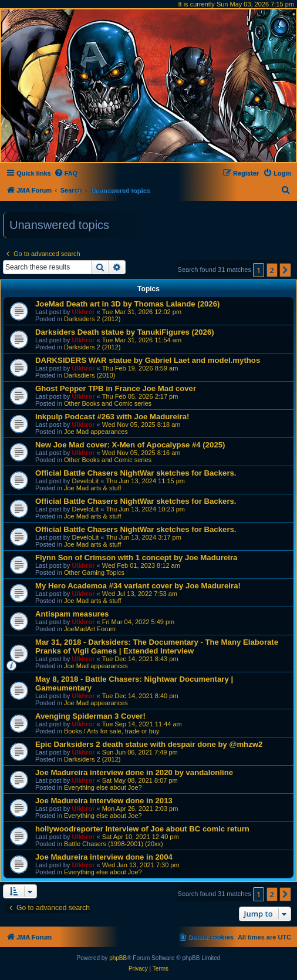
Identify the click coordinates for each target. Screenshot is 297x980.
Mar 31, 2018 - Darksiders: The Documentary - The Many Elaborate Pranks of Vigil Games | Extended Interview (157, 646)
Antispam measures (72, 614)
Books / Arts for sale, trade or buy (112, 731)
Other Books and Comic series (108, 403)
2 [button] (272, 270)
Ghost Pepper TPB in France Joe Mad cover (116, 388)
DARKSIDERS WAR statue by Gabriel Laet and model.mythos (148, 360)
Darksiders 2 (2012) (92, 319)
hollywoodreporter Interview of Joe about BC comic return (142, 829)
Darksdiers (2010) (90, 375)
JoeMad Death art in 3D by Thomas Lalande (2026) (127, 304)
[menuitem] (66, 173)
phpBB (118, 958)
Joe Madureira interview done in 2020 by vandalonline (134, 772)
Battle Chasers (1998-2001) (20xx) (114, 844)
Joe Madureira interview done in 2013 (104, 801)
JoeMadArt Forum (90, 629)
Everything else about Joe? (103, 787)
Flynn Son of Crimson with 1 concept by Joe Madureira (136, 558)
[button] (285, 270)
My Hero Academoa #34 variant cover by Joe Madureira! (138, 586)
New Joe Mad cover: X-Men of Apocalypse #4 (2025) (130, 445)
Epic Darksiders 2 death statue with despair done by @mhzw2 (149, 744)
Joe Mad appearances (96, 432)
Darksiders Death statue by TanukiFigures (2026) (125, 332)
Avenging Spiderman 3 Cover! (90, 716)
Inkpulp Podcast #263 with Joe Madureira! (112, 417)
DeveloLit (85, 481)
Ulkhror (83, 312)
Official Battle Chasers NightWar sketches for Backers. (136, 473)
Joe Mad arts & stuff (93, 488)
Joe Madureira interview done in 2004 (104, 857)
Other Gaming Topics (94, 572)
